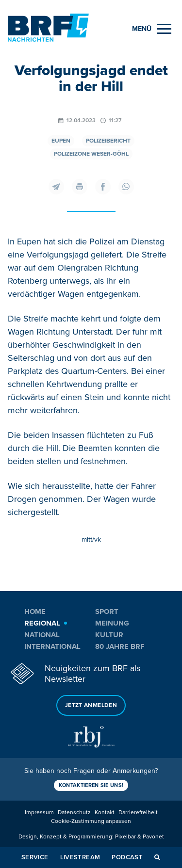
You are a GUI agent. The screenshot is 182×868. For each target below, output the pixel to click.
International (52, 646)
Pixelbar (125, 837)
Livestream (80, 857)
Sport (107, 611)
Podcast (127, 857)
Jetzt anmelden (91, 705)
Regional (42, 623)
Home (35, 611)
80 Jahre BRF (120, 646)
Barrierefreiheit (138, 812)
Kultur (109, 635)
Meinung (112, 623)
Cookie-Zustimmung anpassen (91, 821)
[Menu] (152, 29)
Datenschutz (74, 812)
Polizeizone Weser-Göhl (91, 154)
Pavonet (153, 837)
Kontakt (105, 812)
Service (35, 857)
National (42, 635)
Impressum (39, 812)
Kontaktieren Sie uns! (91, 785)
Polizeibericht (108, 141)
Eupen (61, 141)
